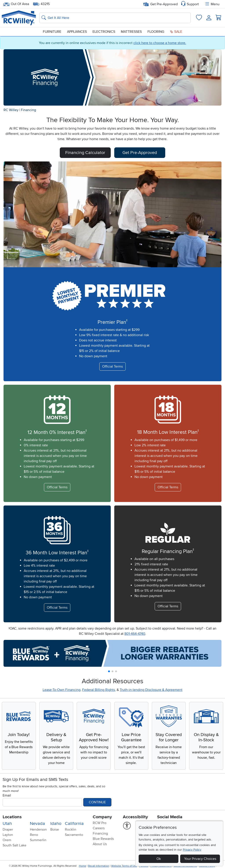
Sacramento (74, 835)
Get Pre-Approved (161, 4)
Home (83, 866)
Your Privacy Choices (200, 859)
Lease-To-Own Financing (62, 690)
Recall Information (99, 866)
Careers (99, 828)
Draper (8, 830)
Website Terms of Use (124, 866)
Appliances (77, 32)
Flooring (156, 32)
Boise (55, 830)
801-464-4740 (135, 634)
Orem (7, 840)
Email (7, 795)
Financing (28, 110)
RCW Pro (100, 823)
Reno (34, 835)
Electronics (104, 32)
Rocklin (71, 830)
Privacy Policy (192, 850)
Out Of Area (16, 4)
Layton (8, 835)
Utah (7, 824)
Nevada (37, 824)
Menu (212, 4)
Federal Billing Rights (99, 690)
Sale (176, 32)
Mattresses (131, 32)
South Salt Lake (15, 845)
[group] (112, 653)
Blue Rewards (103, 839)
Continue (97, 802)
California (74, 824)
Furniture (52, 32)
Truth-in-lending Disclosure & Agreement (151, 690)
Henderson (38, 830)
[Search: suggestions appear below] (115, 18)
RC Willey (11, 110)
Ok (159, 859)
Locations (12, 817)
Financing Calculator (85, 153)
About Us (100, 844)
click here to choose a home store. (160, 43)
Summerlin (38, 840)
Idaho (56, 824)
